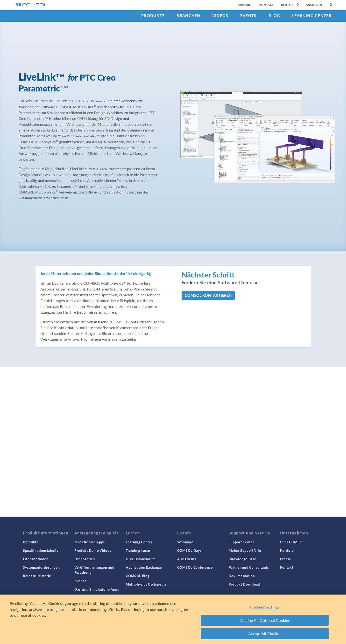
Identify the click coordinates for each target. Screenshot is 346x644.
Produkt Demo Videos (93, 550)
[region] (173, 619)
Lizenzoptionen (36, 559)
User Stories (85, 559)
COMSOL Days (189, 550)
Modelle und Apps (90, 542)
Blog (274, 16)
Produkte (153, 16)
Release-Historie (37, 576)
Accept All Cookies (265, 634)
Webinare (185, 542)
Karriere (287, 550)
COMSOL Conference (195, 567)
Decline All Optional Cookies (265, 620)
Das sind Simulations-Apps (97, 589)
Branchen (188, 16)
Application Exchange (144, 567)
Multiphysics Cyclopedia (146, 584)
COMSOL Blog (138, 576)
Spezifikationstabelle (41, 550)
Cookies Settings (265, 607)
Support (245, 5)
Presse (286, 559)
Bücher (80, 581)
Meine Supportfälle (245, 550)
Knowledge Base (243, 559)
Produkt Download (244, 584)
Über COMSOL (292, 542)
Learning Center (312, 16)
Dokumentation (242, 576)
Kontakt (267, 5)
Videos (220, 16)
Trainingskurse (138, 550)
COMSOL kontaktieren (208, 295)
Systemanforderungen (41, 567)
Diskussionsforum (141, 559)
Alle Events (187, 559)
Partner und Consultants (249, 567)
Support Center (241, 542)
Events (248, 16)
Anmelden (314, 5)
